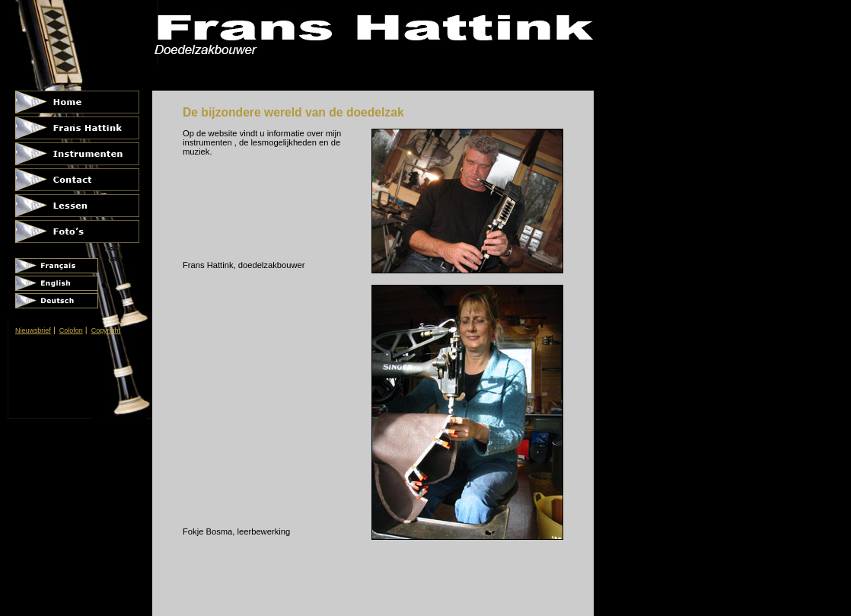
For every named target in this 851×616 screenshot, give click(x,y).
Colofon (71, 330)
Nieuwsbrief (33, 330)
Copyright (106, 330)
